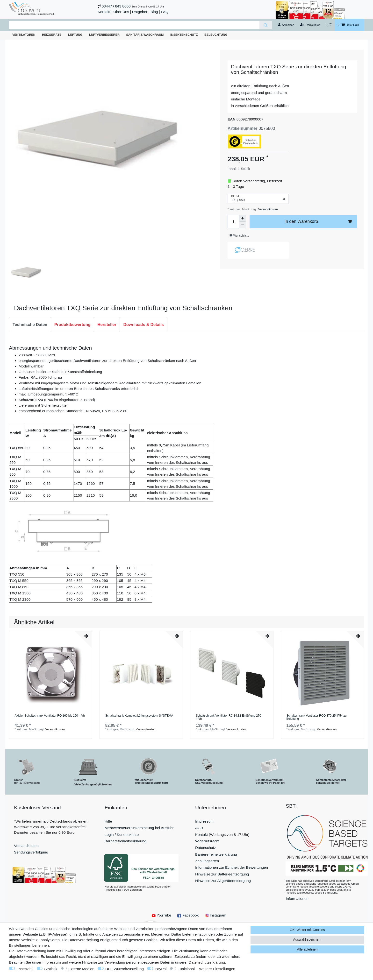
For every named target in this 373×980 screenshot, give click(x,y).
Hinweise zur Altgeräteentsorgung (223, 881)
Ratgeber (140, 12)
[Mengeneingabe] (233, 222)
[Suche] (266, 25)
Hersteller (107, 325)
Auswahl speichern (307, 939)
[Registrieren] (310, 25)
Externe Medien (81, 969)
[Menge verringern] (243, 225)
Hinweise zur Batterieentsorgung (222, 874)
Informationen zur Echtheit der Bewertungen (232, 867)
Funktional (186, 969)
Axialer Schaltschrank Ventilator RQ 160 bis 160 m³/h (50, 716)
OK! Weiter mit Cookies (307, 930)
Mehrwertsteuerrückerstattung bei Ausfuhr (139, 828)
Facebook (188, 915)
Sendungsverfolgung (31, 852)
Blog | (155, 12)
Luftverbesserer (104, 35)
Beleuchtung (216, 35)
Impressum (204, 821)
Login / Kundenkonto (122, 835)
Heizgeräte (52, 35)
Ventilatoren (24, 35)
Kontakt (104, 12)
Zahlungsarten (207, 861)
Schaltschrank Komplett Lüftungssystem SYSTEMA (139, 716)
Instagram (216, 915)
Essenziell (25, 969)
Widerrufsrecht (207, 841)
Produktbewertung (72, 325)
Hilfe (108, 821)
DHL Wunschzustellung (125, 969)
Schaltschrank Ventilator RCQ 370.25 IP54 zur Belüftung (317, 717)
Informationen (297, 899)
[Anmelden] (286, 25)
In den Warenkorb (318, 222)
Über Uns (121, 12)
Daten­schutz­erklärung (207, 962)
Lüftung (75, 35)
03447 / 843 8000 (116, 6)
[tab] (30, 325)
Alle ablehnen (307, 949)
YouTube (161, 915)
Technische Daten (30, 325)
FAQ (165, 12)
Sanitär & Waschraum (145, 35)
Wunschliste (239, 236)
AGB (199, 828)
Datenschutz (206, 848)
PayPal (161, 969)
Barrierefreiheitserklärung (126, 841)
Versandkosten (268, 209)
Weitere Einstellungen (217, 969)
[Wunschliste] (329, 25)
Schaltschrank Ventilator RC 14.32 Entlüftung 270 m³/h (228, 717)
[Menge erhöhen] (243, 218)
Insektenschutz (184, 35)
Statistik (51, 969)
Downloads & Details (143, 325)
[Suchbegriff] (134, 25)
